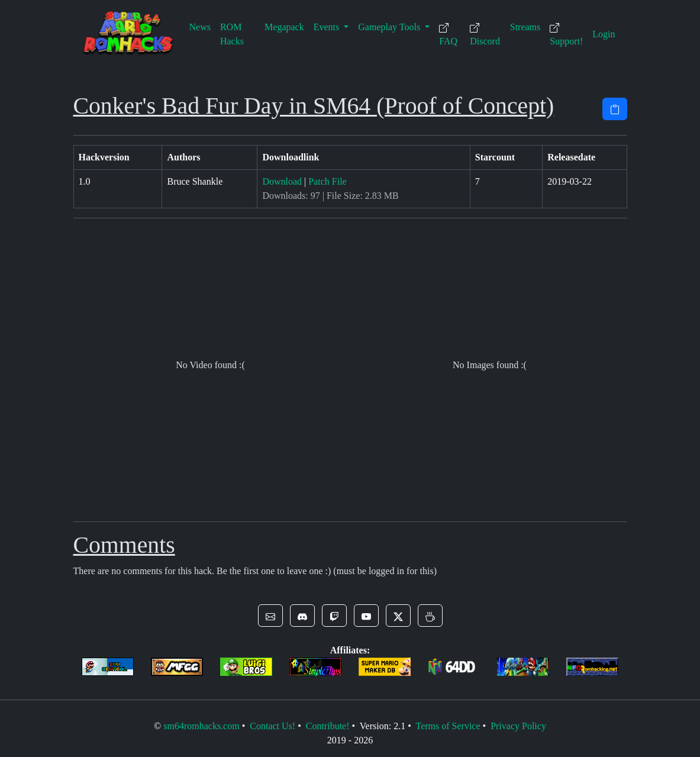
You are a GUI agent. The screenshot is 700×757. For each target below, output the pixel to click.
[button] (270, 616)
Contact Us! (272, 726)
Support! (566, 35)
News (200, 27)
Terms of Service (448, 726)
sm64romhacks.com (201, 726)
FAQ (448, 35)
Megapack (284, 27)
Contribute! (328, 726)
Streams (525, 27)
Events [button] (328, 27)
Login (604, 34)
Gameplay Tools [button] (390, 27)
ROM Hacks (232, 34)
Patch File (327, 181)
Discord (485, 35)
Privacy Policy (518, 726)
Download (282, 181)
